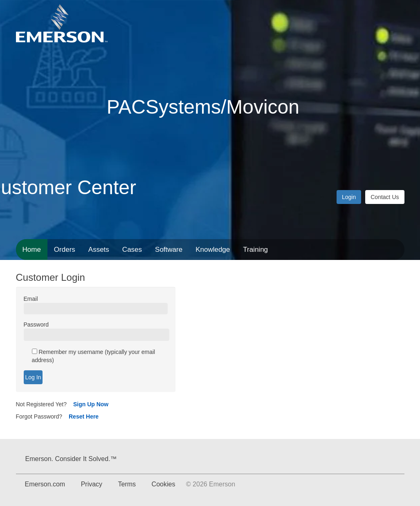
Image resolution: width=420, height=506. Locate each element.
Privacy (92, 484)
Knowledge (213, 250)
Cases (132, 250)
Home (32, 250)
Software (169, 250)
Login (349, 197)
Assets (99, 250)
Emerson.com (45, 484)
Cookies (164, 484)
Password (36, 325)
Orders (65, 250)
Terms (127, 484)
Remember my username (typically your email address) (94, 356)
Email (31, 299)
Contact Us (385, 197)
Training (255, 250)
